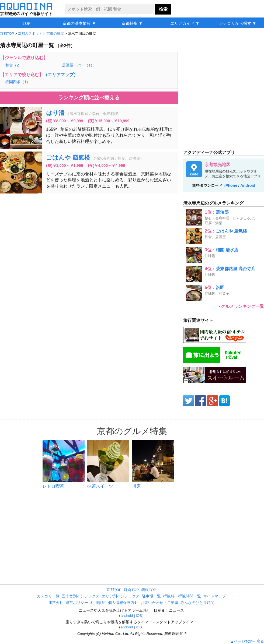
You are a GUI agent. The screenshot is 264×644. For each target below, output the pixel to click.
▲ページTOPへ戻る (247, 641)
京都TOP (114, 590)
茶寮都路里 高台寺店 (236, 269)
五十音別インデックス (81, 596)
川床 (136, 486)
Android (248, 185)
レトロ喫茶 (53, 486)
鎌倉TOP (131, 590)
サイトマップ (214, 596)
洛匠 (220, 288)
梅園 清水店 (227, 250)
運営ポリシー (77, 603)
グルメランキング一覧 (242, 306)
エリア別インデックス (121, 596)
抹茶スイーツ (100, 486)
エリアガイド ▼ (185, 23)
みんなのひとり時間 (197, 603)
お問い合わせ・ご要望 (159, 603)
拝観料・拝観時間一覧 (182, 596)
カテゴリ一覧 (48, 596)
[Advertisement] (72, 226)
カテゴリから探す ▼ (238, 23)
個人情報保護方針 (123, 603)
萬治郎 (222, 212)
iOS (139, 616)
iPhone (231, 185)
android (127, 616)
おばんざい (160, 180)
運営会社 (56, 603)
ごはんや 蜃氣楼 (68, 158)
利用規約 (98, 603)
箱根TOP (149, 590)
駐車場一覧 (151, 596)
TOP (26, 23)
